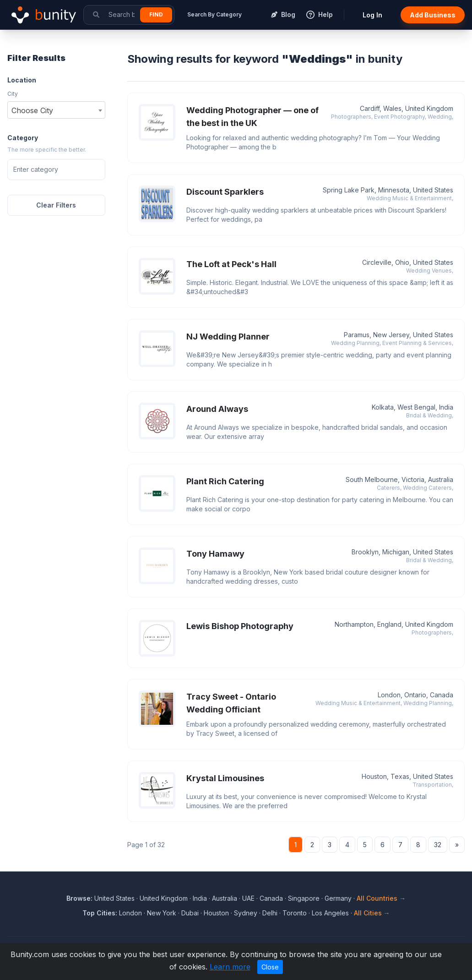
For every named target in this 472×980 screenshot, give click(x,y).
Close (270, 967)
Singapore (304, 898)
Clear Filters (56, 205)
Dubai (190, 913)
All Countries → (381, 898)
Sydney (246, 913)
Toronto (295, 913)
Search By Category (214, 14)
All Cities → (372, 913)
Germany (338, 898)
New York (162, 913)
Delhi (270, 913)
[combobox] (56, 110)
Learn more (230, 967)
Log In (372, 15)
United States (114, 898)
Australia (225, 898)
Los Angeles (330, 913)
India (200, 898)
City (13, 94)
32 (438, 845)
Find (156, 14)
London (130, 913)
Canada (271, 898)
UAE (248, 898)
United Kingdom (164, 898)
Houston (216, 913)
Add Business (433, 15)
